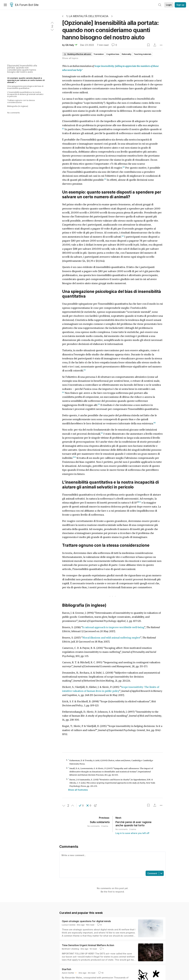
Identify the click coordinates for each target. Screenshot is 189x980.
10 (101, 973)
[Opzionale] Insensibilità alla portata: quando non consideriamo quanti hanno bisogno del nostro (111, 30)
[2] (124, 167)
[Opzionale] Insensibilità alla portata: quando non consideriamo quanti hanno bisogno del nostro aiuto (22, 69)
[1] (63, 129)
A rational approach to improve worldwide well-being (113, 627)
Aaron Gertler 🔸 (69, 973)
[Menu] (5, 5)
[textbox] (112, 861)
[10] (74, 457)
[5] (85, 370)
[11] (140, 502)
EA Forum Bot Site (24, 5)
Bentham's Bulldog (70, 949)
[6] (63, 392)
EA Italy (70, 45)
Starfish (67, 969)
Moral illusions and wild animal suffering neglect (111, 638)
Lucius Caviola (69, 925)
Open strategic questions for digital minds (86, 921)
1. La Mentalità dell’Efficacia (87, 16)
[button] (81, 805)
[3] (105, 179)
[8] (155, 423)
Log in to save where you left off (132, 833)
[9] (102, 433)
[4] (123, 236)
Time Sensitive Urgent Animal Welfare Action (88, 945)
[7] (99, 405)
